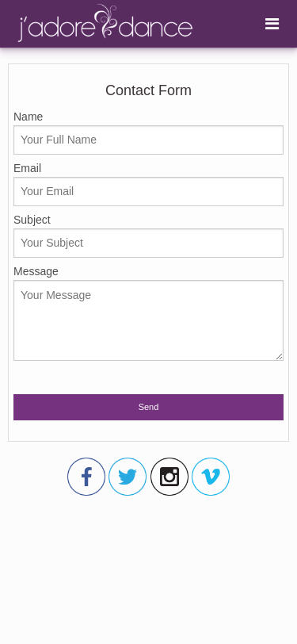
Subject (148, 236)
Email (148, 184)
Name (148, 132)
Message (148, 313)
